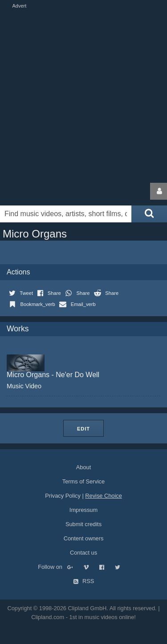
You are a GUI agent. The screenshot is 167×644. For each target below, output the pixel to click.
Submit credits (83, 524)
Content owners (84, 538)
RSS (84, 581)
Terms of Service (83, 481)
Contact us (83, 553)
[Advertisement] (83, 94)
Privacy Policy (63, 496)
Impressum (83, 510)
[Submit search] (149, 214)
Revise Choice (104, 496)
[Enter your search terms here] (66, 214)
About (83, 467)
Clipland (47, 191)
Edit (83, 429)
